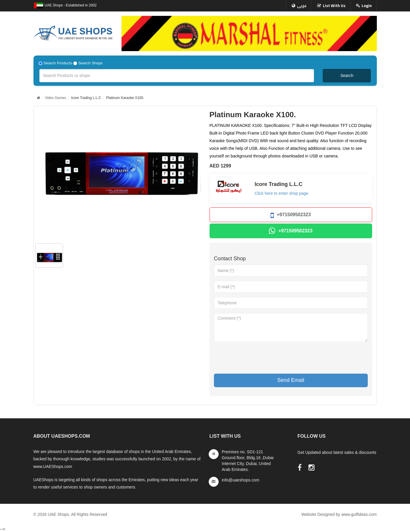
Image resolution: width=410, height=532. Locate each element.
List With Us (334, 6)
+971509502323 (291, 215)
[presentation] (259, 358)
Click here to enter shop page (282, 193)
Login (367, 6)
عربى (302, 6)
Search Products (58, 63)
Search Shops (91, 63)
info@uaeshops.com (241, 480)
